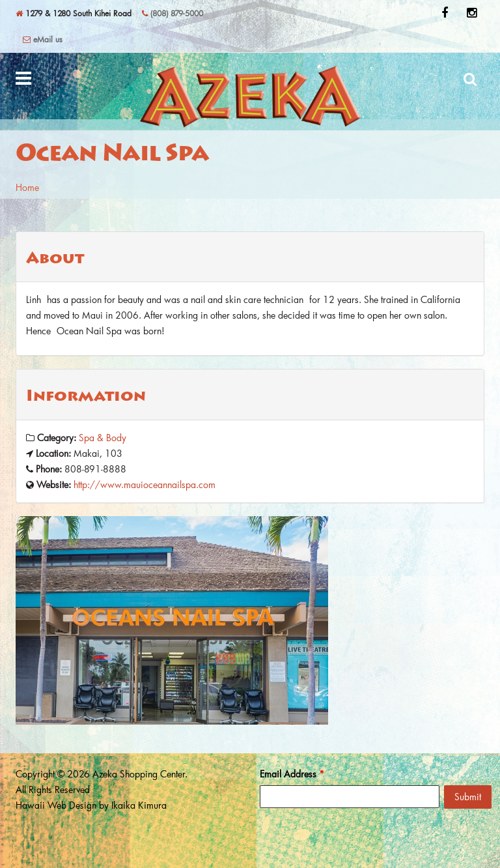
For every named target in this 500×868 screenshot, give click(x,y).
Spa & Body (103, 438)
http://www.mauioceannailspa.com (145, 485)
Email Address (292, 774)
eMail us (43, 39)
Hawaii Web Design (56, 805)
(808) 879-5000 (173, 13)
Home (27, 187)
